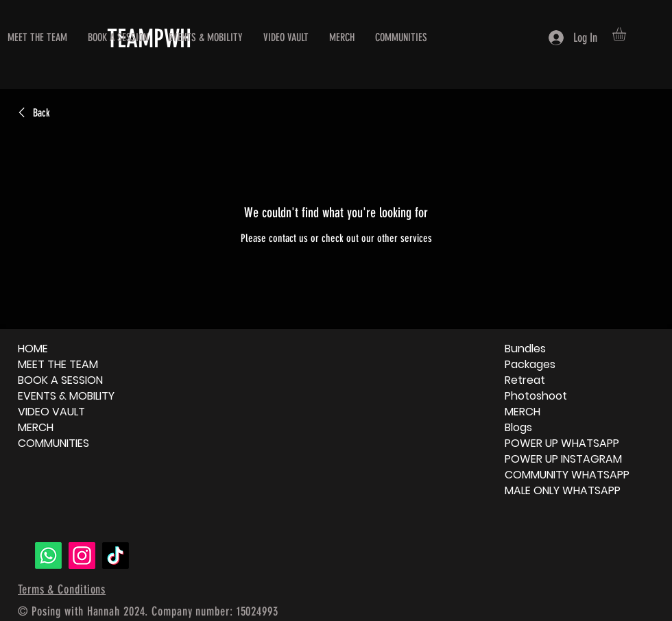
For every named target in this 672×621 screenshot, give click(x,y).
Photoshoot (536, 396)
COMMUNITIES (53, 443)
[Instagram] (82, 556)
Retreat (525, 380)
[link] (32, 113)
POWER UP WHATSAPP (562, 443)
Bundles (525, 349)
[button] (627, 34)
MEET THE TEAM (58, 364)
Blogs (518, 427)
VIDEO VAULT (51, 412)
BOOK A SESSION (60, 380)
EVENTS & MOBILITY (66, 396)
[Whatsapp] (48, 556)
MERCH (36, 427)
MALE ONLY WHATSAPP (563, 490)
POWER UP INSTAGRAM (563, 459)
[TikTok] (116, 556)
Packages (530, 364)
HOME (33, 349)
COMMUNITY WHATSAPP (567, 475)
